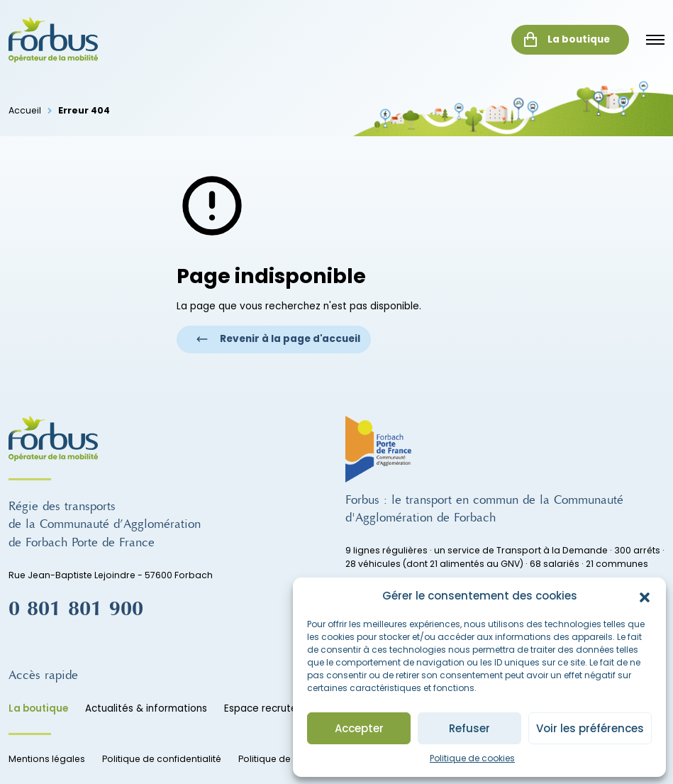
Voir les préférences (590, 728)
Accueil (25, 110)
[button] (645, 596)
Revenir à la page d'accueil (278, 339)
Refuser (469, 728)
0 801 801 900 (76, 609)
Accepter (359, 728)
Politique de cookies (472, 758)
